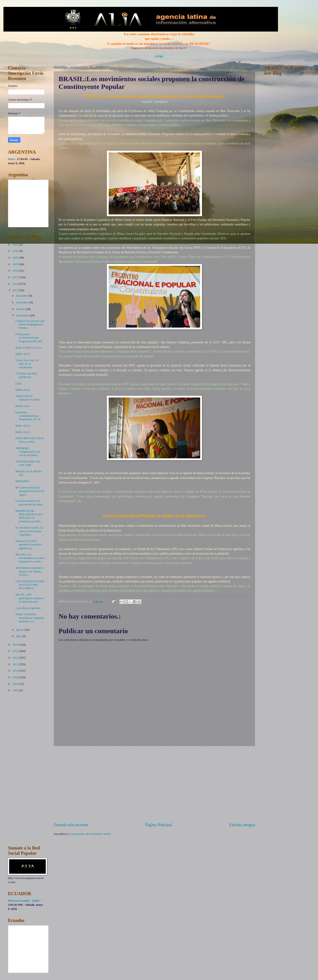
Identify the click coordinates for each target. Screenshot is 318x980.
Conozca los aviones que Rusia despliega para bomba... (30, 324)
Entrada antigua (242, 825)
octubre (21, 309)
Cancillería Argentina (28, 608)
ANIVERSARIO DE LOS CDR (28, 463)
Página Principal (159, 825)
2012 (16, 658)
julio (19, 636)
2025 (16, 245)
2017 (16, 277)
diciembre (22, 296)
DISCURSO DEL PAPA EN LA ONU (30, 440)
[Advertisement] (154, 784)
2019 (16, 264)
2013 (16, 651)
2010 (16, 671)
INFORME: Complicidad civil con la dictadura (28, 452)
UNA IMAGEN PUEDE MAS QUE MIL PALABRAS (30, 585)
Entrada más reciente (71, 825)
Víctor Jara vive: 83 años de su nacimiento (27, 364)
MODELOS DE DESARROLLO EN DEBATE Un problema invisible (29, 516)
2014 (16, 645)
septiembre (23, 315)
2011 (16, 664)
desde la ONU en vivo (28, 348)
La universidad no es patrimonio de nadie (29, 503)
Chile (19, 384)
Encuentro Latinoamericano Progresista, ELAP (28, 416)
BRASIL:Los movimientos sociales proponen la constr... (30, 558)
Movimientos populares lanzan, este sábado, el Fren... (29, 571)
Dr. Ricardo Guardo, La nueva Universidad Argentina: (29, 531)
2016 (16, 284)
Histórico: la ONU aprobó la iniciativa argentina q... (28, 545)
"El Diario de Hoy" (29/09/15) (27, 375)
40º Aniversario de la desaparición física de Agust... (30, 491)
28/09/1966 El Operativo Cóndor (28, 398)
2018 (16, 271)
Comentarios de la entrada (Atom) (91, 834)
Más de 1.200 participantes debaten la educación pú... (30, 598)
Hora (11, 159)
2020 (16, 258)
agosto (20, 630)
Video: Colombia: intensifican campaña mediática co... (30, 618)
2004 (16, 690)
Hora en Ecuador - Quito (24, 901)
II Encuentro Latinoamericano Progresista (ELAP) (29, 338)
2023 (16, 251)
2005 (16, 684)
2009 (16, 677)
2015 (16, 290)
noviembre (23, 302)
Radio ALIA (23, 354)
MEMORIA (22, 481)
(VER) (159, 56)
